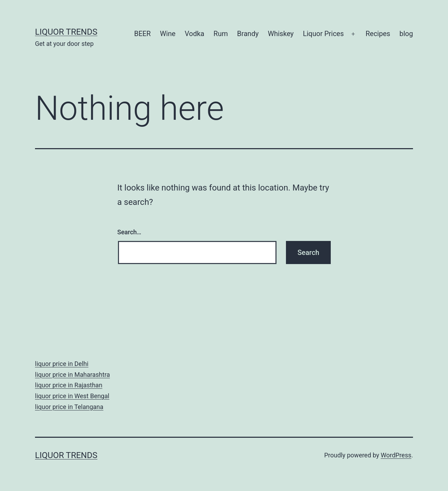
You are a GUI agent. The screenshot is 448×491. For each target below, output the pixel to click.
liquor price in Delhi (62, 364)
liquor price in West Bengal (72, 396)
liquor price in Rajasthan (69, 385)
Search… (129, 232)
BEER (142, 34)
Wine (168, 34)
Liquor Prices (323, 34)
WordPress (396, 455)
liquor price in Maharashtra (72, 375)
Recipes (378, 34)
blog (406, 34)
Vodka (195, 34)
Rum (221, 34)
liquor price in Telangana (69, 407)
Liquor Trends (66, 32)
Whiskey (281, 34)
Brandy (248, 34)
